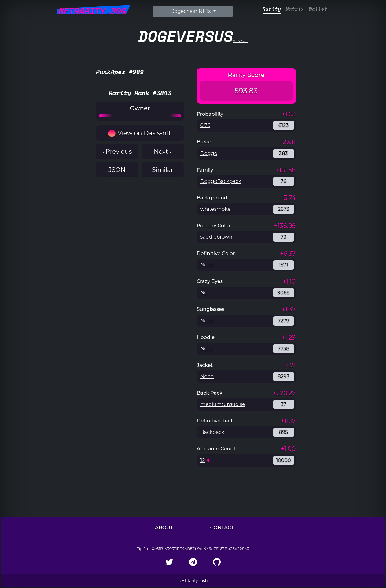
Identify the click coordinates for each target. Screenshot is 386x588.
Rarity (272, 9)
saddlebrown (217, 237)
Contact (222, 528)
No (204, 293)
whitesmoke (216, 209)
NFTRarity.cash (193, 580)
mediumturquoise (223, 404)
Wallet (318, 9)
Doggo (209, 153)
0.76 (205, 125)
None (207, 265)
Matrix (295, 9)
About (164, 528)
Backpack (213, 432)
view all (193, 36)
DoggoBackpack (221, 181)
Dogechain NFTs (191, 11)
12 (203, 460)
